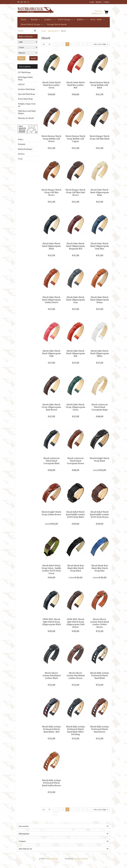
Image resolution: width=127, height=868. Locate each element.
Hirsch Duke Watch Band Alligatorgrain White (100, 353)
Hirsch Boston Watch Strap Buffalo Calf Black (100, 85)
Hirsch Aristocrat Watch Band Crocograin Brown (75, 461)
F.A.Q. (20, 159)
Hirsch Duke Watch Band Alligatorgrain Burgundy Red (76, 246)
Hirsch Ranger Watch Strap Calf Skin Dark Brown (75, 192)
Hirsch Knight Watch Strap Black (100, 459)
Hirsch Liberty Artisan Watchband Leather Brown (76, 675)
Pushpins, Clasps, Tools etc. (27, 105)
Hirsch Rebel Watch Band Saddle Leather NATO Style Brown (100, 514)
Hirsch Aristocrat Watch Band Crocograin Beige (100, 407)
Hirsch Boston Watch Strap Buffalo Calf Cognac (75, 139)
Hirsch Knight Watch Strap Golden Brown (51, 513)
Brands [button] (35, 19)
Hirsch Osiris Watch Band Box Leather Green (51, 85)
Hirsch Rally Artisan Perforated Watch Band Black (100, 675)
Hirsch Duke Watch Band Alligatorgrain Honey (100, 300)
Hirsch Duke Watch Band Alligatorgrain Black (51, 246)
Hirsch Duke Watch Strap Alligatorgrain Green (76, 407)
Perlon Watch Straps (25, 99)
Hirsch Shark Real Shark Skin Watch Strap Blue (100, 568)
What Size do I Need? (26, 118)
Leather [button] (49, 19)
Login (92, 2)
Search (34, 58)
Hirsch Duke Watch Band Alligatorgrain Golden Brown (51, 300)
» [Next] (56, 48)
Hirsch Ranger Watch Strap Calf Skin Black (100, 137)
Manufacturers (54, 31)
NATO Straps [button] (65, 19)
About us (21, 154)
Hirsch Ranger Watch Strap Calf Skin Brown (51, 192)
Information (64, 834)
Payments (22, 144)
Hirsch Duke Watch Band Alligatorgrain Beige (100, 192)
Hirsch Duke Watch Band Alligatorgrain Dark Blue (100, 246)
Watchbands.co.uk (49, 859)
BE (22, 2)
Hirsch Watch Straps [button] (31, 24)
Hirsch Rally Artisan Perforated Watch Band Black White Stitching (75, 730)
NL (19, 2)
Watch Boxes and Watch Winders (27, 112)
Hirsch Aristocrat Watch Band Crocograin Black (51, 461)
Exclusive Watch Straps (27, 89)
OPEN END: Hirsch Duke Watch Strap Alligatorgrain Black (51, 622)
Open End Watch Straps (27, 94)
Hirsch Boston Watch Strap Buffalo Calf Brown (51, 139)
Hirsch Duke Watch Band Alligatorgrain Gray (76, 300)
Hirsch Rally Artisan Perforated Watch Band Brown (100, 729)
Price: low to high (101, 44)
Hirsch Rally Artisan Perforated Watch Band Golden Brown (51, 783)
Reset (21, 58)
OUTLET (21, 84)
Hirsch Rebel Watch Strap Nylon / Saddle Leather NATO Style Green (51, 569)
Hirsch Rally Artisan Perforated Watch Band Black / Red (51, 729)
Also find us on (64, 849)
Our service (64, 826)
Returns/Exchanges (25, 149)
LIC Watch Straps (24, 72)
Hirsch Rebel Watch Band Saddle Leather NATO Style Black (75, 514)
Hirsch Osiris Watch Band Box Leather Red (76, 85)
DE (25, 2)
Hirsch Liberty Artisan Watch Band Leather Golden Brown (100, 623)
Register (99, 2)
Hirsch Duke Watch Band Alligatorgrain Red (76, 353)
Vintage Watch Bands (57, 24)
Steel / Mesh (96, 19)
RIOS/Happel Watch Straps (25, 78)
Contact (106, 2)
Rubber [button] (81, 19)
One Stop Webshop (76, 859)
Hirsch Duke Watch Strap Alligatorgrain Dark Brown (51, 407)
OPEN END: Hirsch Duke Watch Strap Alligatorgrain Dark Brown (75, 623)
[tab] (64, 826)
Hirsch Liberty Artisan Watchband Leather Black (51, 675)
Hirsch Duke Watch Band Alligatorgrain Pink (51, 353)
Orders (21, 139)
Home (24, 19)
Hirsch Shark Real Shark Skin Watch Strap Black (75, 568)
